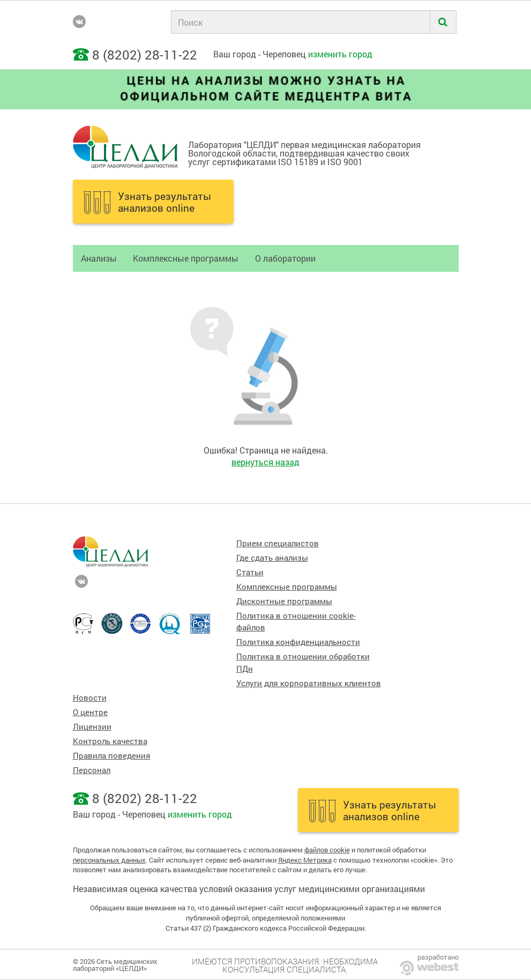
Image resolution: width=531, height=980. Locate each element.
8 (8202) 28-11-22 (145, 55)
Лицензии (92, 727)
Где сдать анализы (272, 558)
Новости (90, 698)
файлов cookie (327, 850)
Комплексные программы (186, 258)
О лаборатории (285, 258)
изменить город (340, 54)
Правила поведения (112, 756)
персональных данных (109, 860)
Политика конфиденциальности (298, 642)
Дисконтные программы (284, 601)
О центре (90, 712)
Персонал (92, 770)
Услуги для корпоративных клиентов (309, 683)
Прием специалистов (278, 543)
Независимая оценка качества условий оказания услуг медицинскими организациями (249, 889)
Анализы (99, 258)
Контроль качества (110, 741)
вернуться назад (265, 462)
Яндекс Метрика (305, 860)
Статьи (250, 572)
